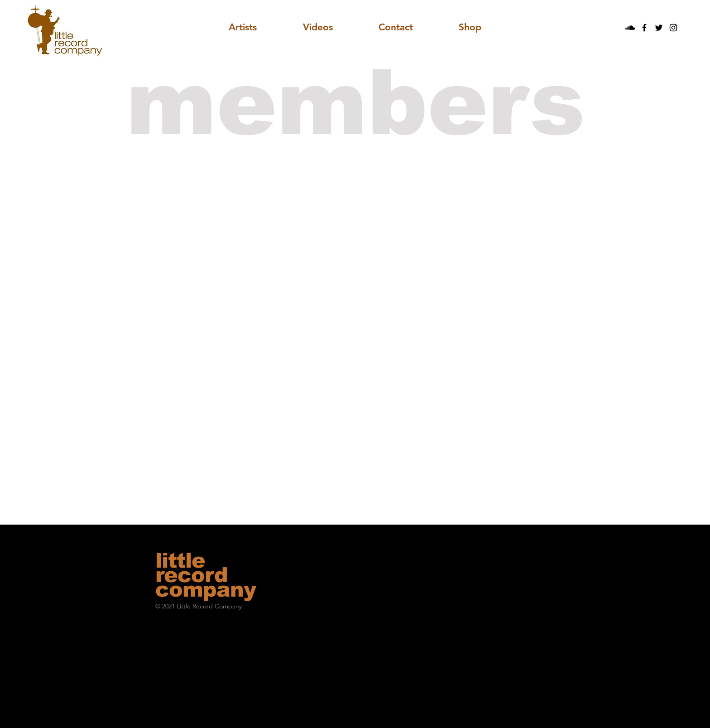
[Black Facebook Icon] (644, 28)
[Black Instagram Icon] (673, 28)
